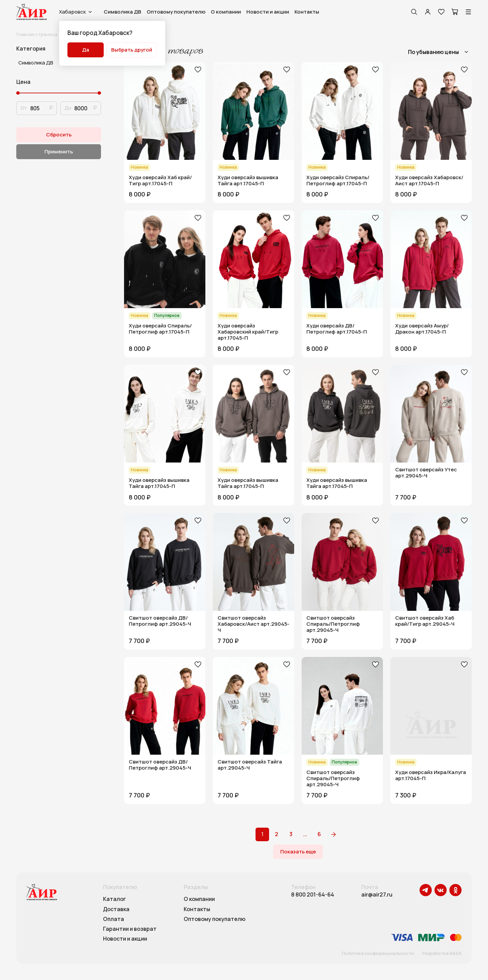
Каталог (115, 899)
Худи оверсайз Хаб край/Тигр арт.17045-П (160, 181)
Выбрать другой (132, 50)
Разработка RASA (442, 954)
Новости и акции (268, 12)
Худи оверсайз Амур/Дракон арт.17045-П (422, 329)
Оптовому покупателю (176, 12)
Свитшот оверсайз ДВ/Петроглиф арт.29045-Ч (160, 621)
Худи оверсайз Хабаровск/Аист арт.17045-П (429, 181)
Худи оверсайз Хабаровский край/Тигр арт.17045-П (248, 332)
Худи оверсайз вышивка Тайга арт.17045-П (248, 181)
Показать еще (298, 852)
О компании (226, 12)
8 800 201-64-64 (313, 895)
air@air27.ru (377, 895)
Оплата (114, 919)
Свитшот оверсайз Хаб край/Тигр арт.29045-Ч (425, 621)
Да (86, 50)
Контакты (307, 12)
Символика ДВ (123, 12)
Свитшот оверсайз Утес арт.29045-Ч (426, 473)
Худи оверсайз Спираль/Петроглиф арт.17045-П (338, 181)
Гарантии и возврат (130, 929)
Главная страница (37, 34)
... (305, 834)
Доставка (116, 909)
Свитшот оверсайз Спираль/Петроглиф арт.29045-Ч (333, 624)
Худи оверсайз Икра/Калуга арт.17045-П (431, 775)
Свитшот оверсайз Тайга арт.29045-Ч (250, 765)
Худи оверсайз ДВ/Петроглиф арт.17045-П (337, 329)
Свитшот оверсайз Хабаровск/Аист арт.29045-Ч (253, 624)
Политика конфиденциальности (378, 954)
